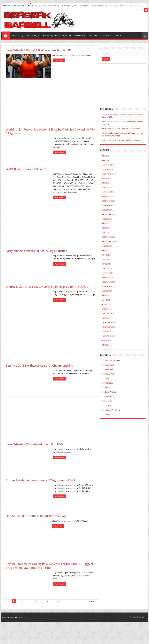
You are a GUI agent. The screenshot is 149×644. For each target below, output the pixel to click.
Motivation (85, 6)
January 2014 (107, 318)
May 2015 (106, 259)
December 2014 (108, 282)
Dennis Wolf (109, 374)
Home (31, 6)
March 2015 (107, 268)
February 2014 (108, 313)
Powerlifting (54, 6)
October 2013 (107, 331)
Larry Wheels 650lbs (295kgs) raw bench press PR (38, 50)
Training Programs (70, 6)
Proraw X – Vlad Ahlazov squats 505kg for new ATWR (40, 480)
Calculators (121, 6)
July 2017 (105, 223)
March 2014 (107, 309)
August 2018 (107, 178)
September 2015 (109, 241)
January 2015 (107, 277)
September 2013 (109, 336)
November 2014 (108, 286)
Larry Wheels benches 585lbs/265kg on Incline (37, 251)
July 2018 (105, 183)
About (132, 6)
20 (41, 601)
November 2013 (108, 327)
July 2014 (105, 295)
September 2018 (109, 174)
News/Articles (97, 6)
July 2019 (105, 156)
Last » (58, 601)
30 (47, 601)
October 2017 (107, 210)
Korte (107, 378)
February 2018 (108, 192)
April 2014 (106, 304)
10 (36, 601)
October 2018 (107, 169)
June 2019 (106, 160)
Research (108, 401)
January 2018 (107, 196)
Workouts (109, 6)
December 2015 (108, 237)
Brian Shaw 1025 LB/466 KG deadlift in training (121, 140)
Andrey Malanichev (112, 360)
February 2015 (108, 273)
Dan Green (109, 369)
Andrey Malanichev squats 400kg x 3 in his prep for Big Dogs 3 (47, 286)
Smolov (108, 405)
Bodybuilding (41, 6)
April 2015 (106, 264)
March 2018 (107, 187)
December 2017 (108, 201)
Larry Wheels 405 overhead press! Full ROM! (35, 444)
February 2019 (108, 165)
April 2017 (106, 228)
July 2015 (105, 250)
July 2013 (105, 345)
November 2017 (108, 205)
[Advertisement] (50, 103)
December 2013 (108, 322)
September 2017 (109, 214)
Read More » (59, 60)
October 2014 (107, 291)
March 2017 (107, 232)
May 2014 (106, 300)
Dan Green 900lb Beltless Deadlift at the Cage (36, 516)
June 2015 (106, 255)
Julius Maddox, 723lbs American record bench (121, 129)
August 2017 (107, 219)
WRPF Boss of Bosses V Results (26, 169)
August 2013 (107, 340)
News (107, 387)
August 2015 (107, 246)
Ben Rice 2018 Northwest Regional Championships (39, 365)
